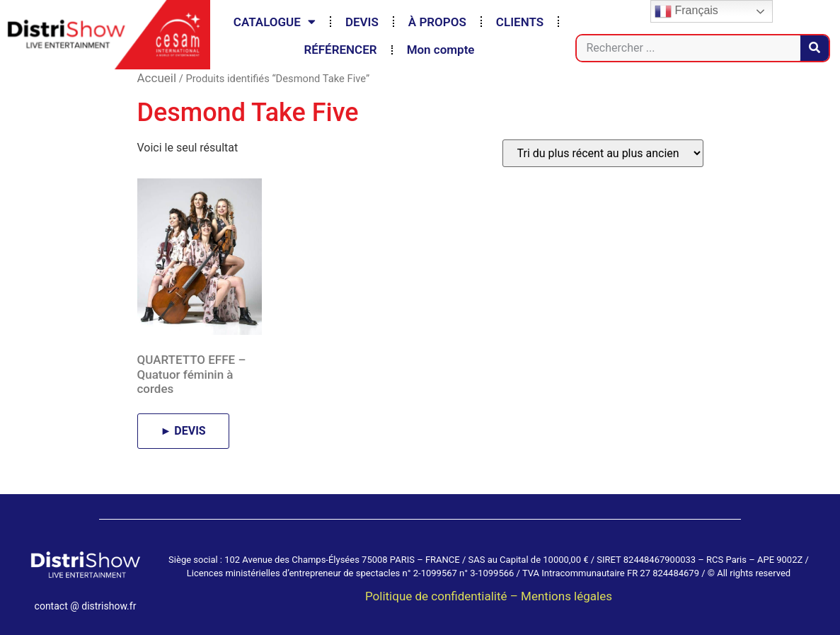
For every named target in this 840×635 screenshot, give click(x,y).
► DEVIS (183, 431)
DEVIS (362, 22)
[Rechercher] (815, 48)
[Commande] (603, 153)
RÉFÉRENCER (340, 50)
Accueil (157, 78)
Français (686, 11)
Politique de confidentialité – (443, 596)
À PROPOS (437, 22)
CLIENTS (520, 22)
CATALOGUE (275, 22)
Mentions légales (566, 596)
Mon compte (441, 50)
